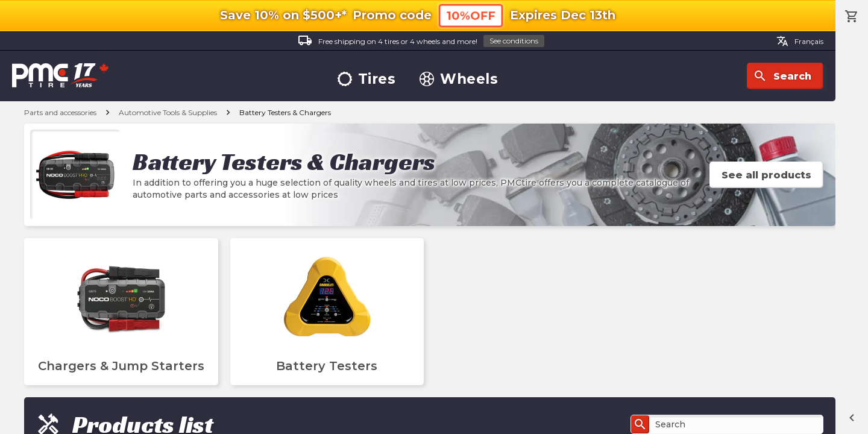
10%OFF (471, 15)
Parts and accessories (60, 112)
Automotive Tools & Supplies (168, 112)
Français (800, 41)
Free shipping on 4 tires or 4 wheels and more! (421, 41)
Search (782, 76)
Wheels (459, 79)
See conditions (514, 41)
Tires (367, 79)
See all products (766, 175)
